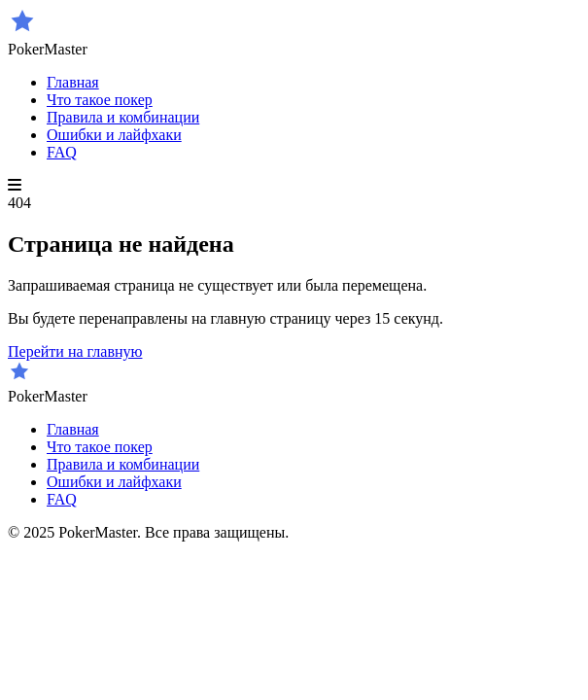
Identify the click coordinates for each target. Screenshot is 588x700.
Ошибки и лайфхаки (114, 135)
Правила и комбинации (123, 117)
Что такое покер (100, 100)
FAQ (62, 152)
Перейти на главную (75, 351)
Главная (73, 82)
